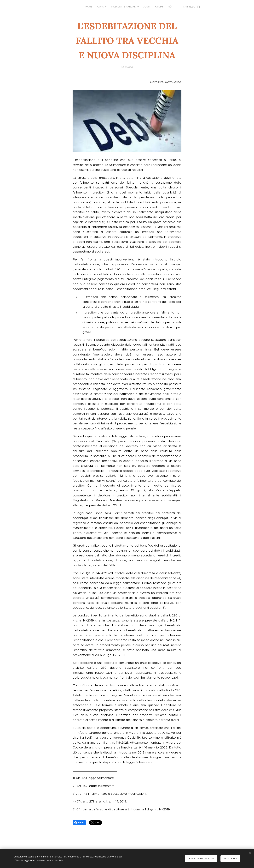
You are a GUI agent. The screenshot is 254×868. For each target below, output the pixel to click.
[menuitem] (90, 7)
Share (79, 823)
